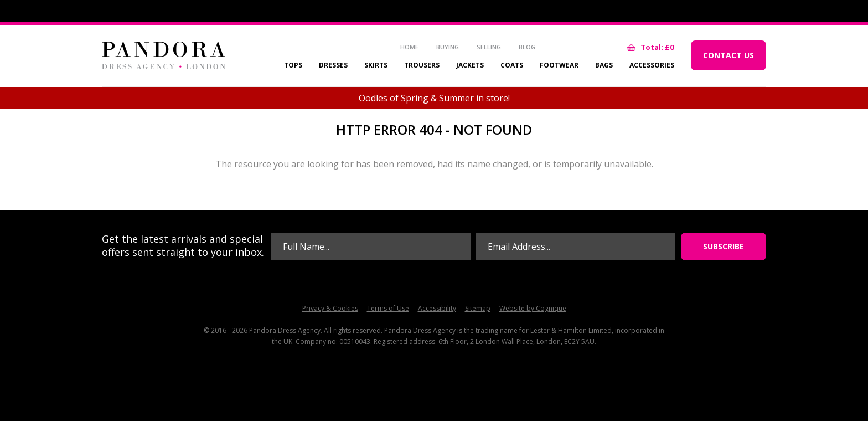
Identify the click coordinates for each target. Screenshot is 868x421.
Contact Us (728, 55)
